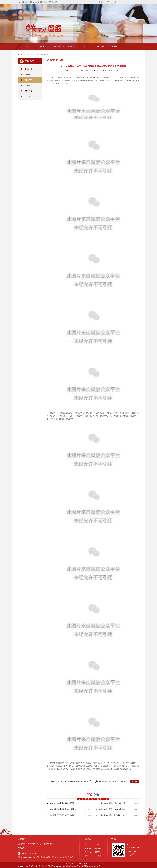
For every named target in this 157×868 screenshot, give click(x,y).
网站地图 (88, 856)
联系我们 (21, 848)
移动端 (101, 2)
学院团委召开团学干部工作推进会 (62, 815)
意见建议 (115, 47)
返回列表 (135, 782)
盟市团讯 (29, 69)
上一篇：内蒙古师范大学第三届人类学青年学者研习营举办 (71, 782)
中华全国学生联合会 (34, 844)
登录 (108, 2)
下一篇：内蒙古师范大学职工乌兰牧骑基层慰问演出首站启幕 (111, 782)
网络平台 (101, 47)
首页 (27, 47)
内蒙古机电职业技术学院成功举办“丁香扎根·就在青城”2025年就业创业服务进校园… (64, 803)
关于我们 (42, 47)
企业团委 (29, 85)
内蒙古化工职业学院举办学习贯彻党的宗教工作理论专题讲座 (64, 809)
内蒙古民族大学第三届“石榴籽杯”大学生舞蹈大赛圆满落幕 (113, 815)
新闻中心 (56, 47)
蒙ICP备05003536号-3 (73, 866)
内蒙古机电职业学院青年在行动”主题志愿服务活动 (113, 803)
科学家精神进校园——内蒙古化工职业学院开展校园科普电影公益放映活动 (113, 809)
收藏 (115, 2)
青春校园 (45, 54)
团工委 (28, 96)
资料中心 (86, 47)
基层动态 (71, 47)
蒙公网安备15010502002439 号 (91, 866)
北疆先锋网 (21, 844)
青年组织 (29, 91)
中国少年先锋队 (49, 844)
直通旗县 (29, 74)
